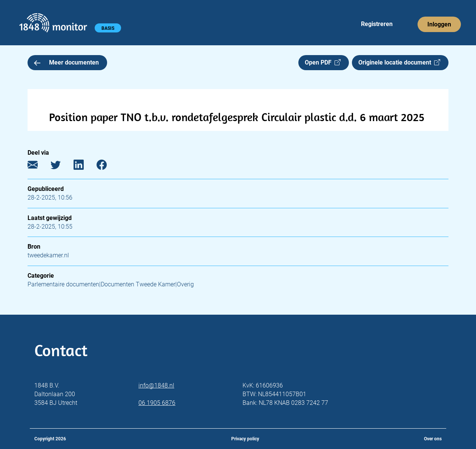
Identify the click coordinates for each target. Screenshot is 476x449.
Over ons (433, 439)
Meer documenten (66, 62)
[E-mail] (38, 167)
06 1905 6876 (157, 403)
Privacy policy (245, 439)
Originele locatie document (399, 62)
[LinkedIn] (84, 167)
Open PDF (323, 62)
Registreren (377, 24)
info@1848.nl (156, 385)
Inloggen (439, 24)
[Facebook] (107, 167)
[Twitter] (61, 167)
